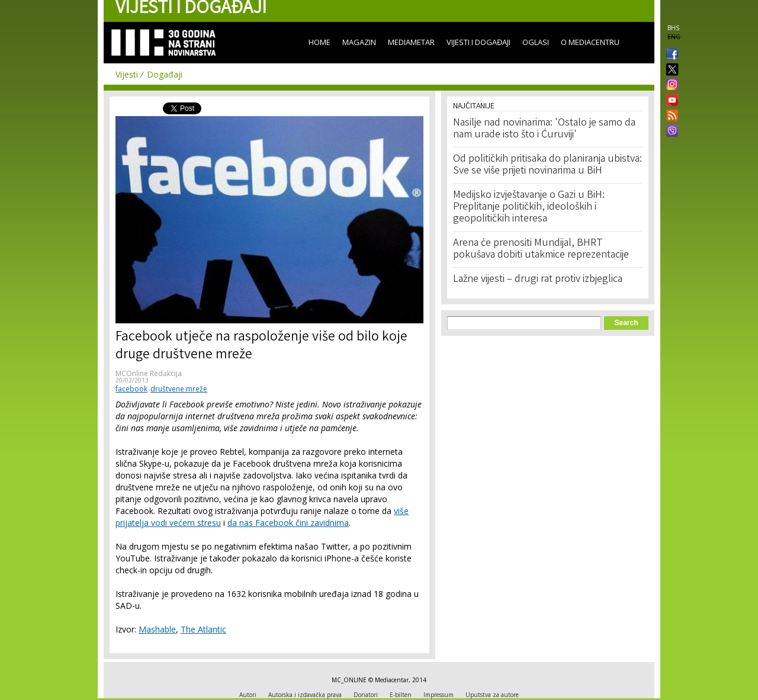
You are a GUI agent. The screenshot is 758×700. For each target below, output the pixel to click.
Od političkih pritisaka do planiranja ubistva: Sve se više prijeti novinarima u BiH (547, 165)
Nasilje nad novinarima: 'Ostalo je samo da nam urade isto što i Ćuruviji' (544, 129)
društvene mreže (179, 389)
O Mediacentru (590, 42)
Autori (248, 695)
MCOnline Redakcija (149, 373)
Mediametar (411, 42)
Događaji (165, 74)
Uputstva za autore (492, 695)
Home (319, 42)
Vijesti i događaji (478, 42)
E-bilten (401, 695)
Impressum (439, 695)
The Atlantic (203, 629)
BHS (673, 28)
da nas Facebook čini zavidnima (288, 523)
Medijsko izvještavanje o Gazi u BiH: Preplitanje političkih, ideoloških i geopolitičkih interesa (529, 207)
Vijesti (127, 74)
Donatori (366, 695)
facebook (131, 389)
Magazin (359, 42)
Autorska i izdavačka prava (305, 695)
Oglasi (536, 42)
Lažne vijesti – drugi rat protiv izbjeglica (538, 280)
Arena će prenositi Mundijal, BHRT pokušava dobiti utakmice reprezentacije (541, 249)
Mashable (157, 629)
